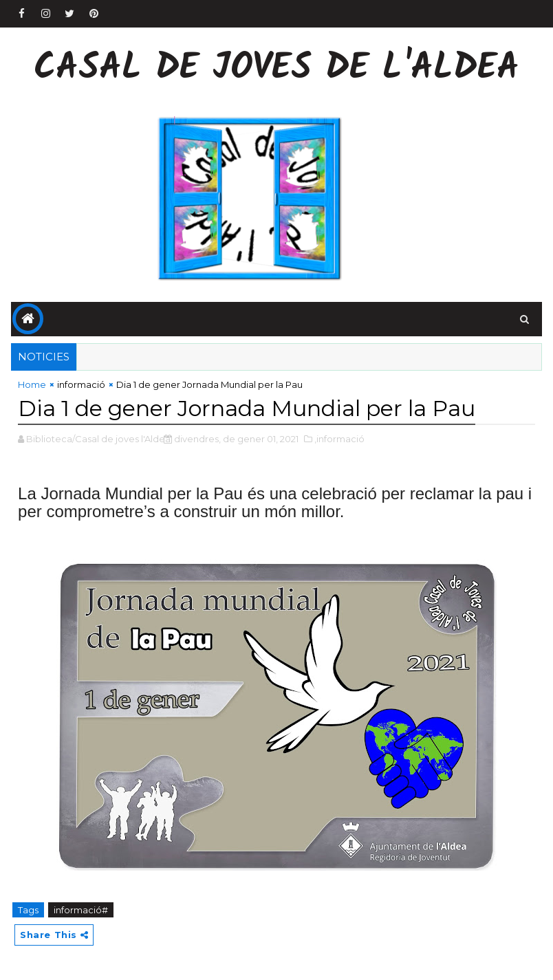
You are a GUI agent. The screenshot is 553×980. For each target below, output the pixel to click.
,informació (339, 439)
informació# (81, 910)
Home (32, 384)
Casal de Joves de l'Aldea (276, 69)
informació (81, 384)
